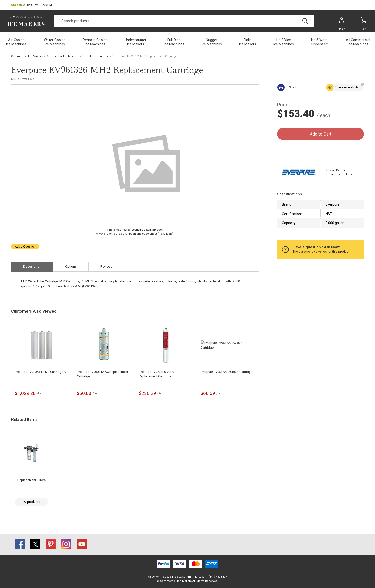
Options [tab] (71, 267)
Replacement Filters (98, 56)
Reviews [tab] (106, 267)
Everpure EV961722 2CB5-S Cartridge (227, 372)
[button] (31, 5)
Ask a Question (25, 247)
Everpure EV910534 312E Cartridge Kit (41, 372)
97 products (31, 502)
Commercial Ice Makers (27, 56)
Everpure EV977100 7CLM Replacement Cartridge (157, 374)
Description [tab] (32, 267)
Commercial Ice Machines (64, 56)
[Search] (184, 21)
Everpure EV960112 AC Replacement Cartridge (102, 374)
